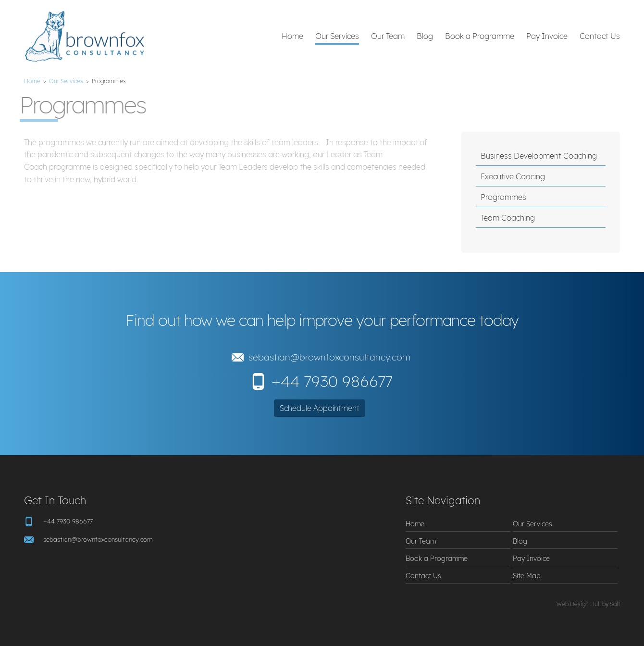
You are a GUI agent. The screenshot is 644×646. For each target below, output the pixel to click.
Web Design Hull (579, 604)
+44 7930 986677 (332, 381)
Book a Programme (480, 36)
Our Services (337, 36)
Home (292, 36)
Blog (425, 36)
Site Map (527, 576)
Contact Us (600, 36)
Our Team (388, 36)
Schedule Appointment (320, 408)
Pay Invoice (547, 36)
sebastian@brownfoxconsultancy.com (329, 357)
